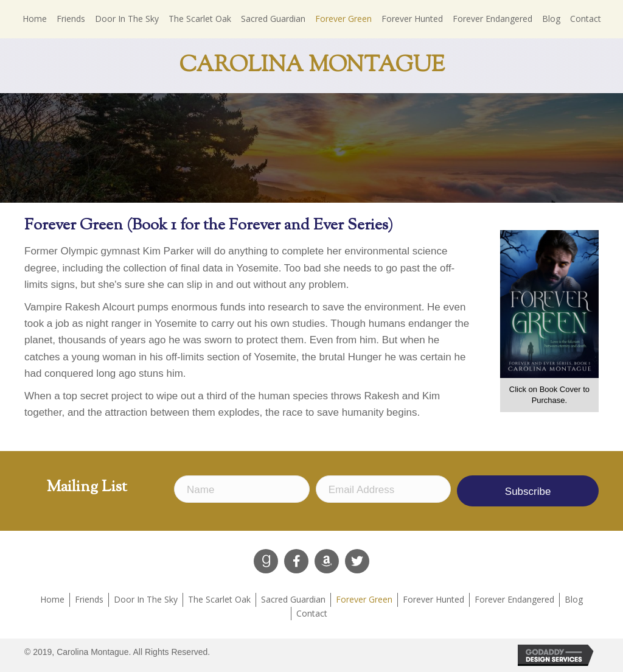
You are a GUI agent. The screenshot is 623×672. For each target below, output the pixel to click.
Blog (574, 599)
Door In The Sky (146, 599)
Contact (312, 613)
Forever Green (364, 599)
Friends (89, 599)
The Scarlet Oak (219, 599)
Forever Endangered (514, 599)
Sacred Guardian (293, 599)
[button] (266, 561)
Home (52, 599)
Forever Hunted (433, 599)
